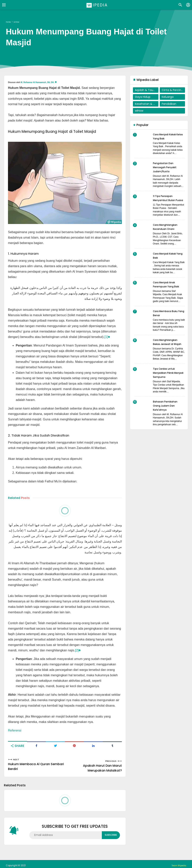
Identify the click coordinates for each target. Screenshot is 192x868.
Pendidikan (169, 104)
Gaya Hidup (143, 97)
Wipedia (97, 5)
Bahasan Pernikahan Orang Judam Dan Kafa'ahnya (168, 414)
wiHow (139, 111)
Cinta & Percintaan (173, 90)
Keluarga (168, 97)
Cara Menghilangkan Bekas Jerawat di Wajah (168, 348)
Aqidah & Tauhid (146, 90)
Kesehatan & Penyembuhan (147, 104)
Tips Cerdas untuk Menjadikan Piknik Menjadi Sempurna (166, 381)
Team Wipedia (177, 863)
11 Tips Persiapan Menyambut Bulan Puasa (166, 200)
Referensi (15, 730)
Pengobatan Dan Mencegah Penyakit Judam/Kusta (167, 167)
